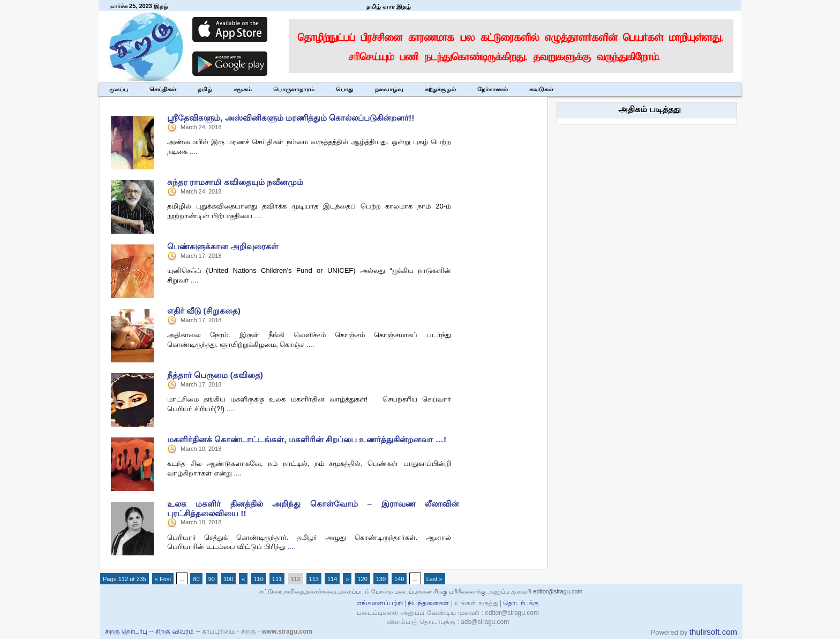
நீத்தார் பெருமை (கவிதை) (215, 375)
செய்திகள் (163, 89)
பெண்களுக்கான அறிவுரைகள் (223, 246)
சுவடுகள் (541, 89)
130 (381, 579)
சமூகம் (243, 89)
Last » (434, 579)
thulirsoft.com (713, 632)
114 (332, 579)
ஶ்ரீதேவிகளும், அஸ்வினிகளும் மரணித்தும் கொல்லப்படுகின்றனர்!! (291, 118)
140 (399, 579)
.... (193, 151)
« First (163, 579)
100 (228, 579)
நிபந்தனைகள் (429, 603)
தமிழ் (205, 89)
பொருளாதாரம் (294, 89)
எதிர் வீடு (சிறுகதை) (204, 311)
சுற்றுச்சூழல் (440, 89)
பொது (345, 89)
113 (314, 579)
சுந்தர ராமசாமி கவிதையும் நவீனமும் (235, 182)
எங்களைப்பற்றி (380, 603)
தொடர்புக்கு (521, 603)
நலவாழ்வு (389, 89)
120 (362, 579)
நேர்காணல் (493, 89)
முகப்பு (119, 89)
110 (258, 579)
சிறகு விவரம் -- (179, 631)
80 (196, 579)
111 (277, 579)
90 (212, 579)
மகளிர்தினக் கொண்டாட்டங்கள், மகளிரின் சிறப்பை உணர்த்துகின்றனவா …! (307, 439)
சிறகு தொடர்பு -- (130, 631)
